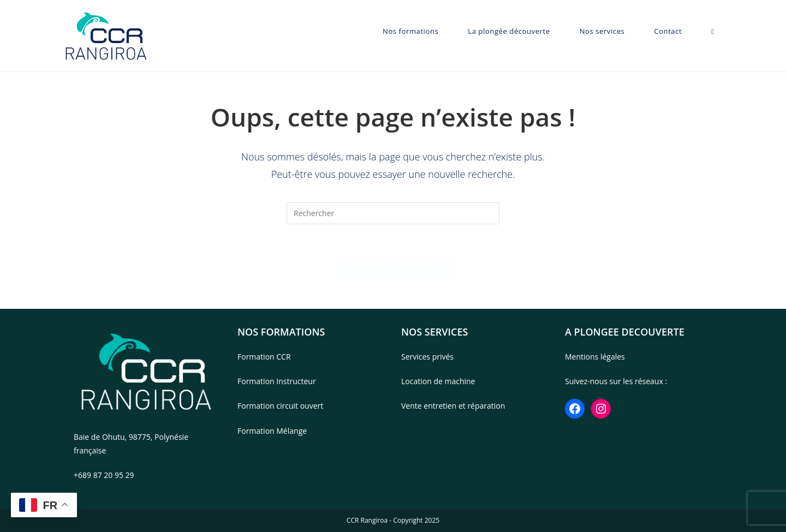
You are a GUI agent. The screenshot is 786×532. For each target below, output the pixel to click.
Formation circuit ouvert (280, 406)
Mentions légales (595, 357)
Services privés (427, 357)
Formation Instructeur (277, 381)
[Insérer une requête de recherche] (393, 213)
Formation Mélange (272, 431)
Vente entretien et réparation (453, 406)
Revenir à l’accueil (393, 269)
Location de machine (438, 381)
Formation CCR (264, 357)
